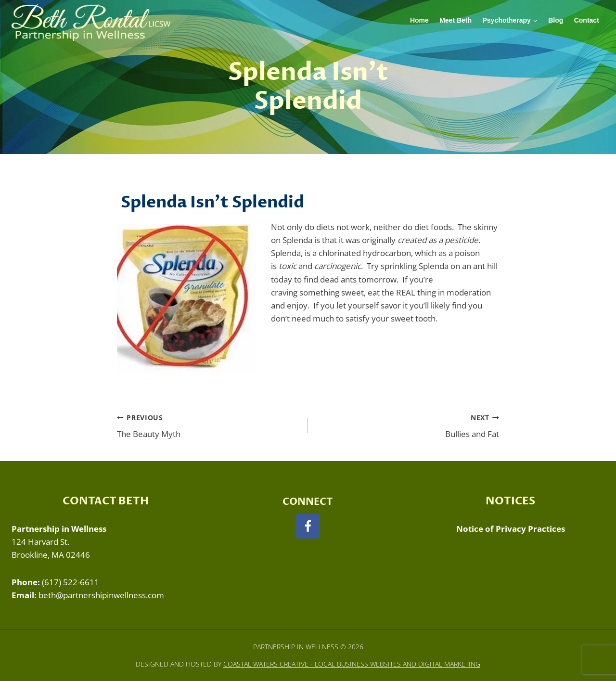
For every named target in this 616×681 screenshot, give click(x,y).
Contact (587, 20)
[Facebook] (308, 526)
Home (419, 20)
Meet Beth (456, 20)
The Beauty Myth (208, 425)
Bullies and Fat (408, 425)
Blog (556, 20)
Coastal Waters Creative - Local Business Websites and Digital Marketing (352, 664)
